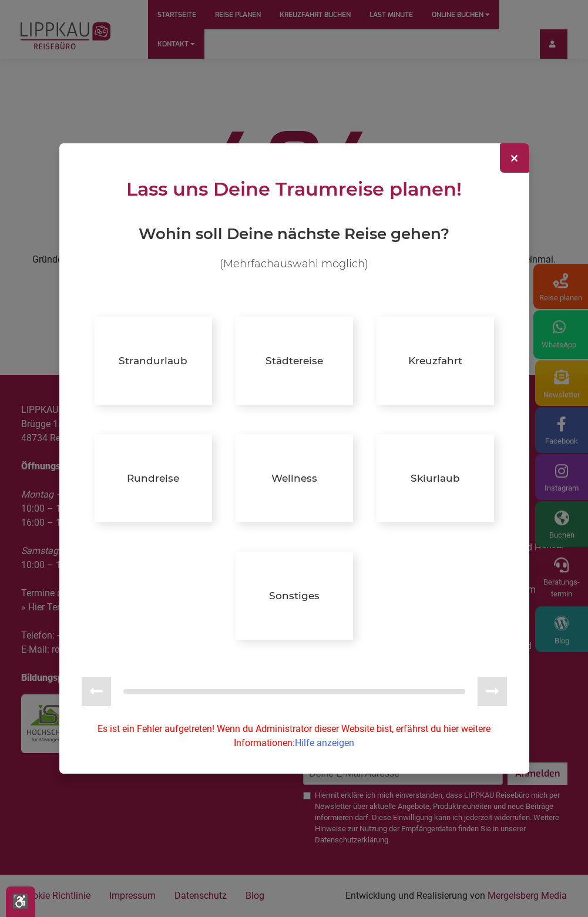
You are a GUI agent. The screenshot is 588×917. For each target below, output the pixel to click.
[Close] (515, 159)
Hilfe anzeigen (325, 742)
